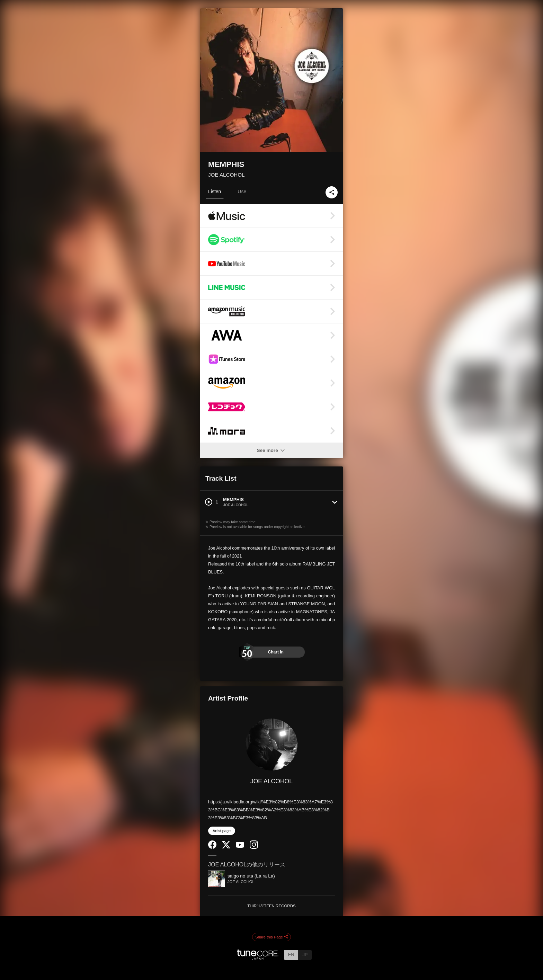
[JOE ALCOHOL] (271, 745)
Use (242, 191)
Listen (215, 191)
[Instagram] (254, 847)
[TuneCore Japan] (258, 958)
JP (305, 955)
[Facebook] (212, 847)
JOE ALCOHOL (226, 175)
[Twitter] (226, 847)
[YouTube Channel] (240, 846)
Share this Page (271, 937)
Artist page (222, 831)
